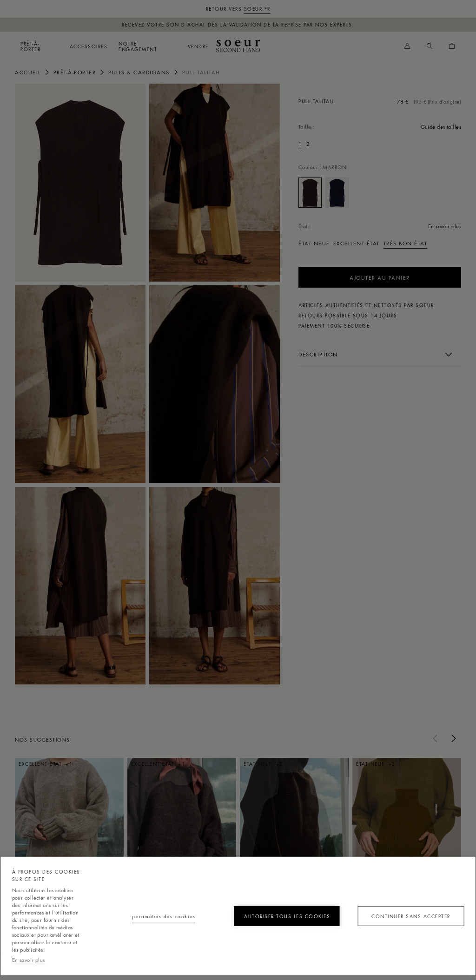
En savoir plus (29, 960)
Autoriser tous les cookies (287, 916)
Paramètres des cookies (164, 916)
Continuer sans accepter (411, 916)
